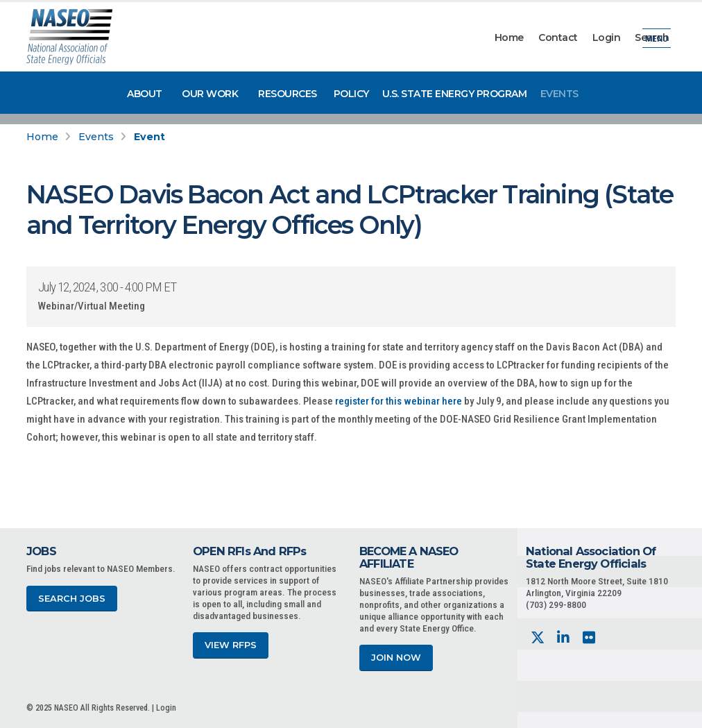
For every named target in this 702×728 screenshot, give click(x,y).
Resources (288, 94)
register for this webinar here (399, 401)
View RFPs (231, 645)
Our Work (210, 94)
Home (509, 37)
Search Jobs (72, 599)
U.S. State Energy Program (455, 94)
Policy (351, 94)
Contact (558, 37)
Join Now (396, 658)
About (145, 94)
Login (607, 37)
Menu (657, 38)
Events (559, 94)
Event (149, 137)
